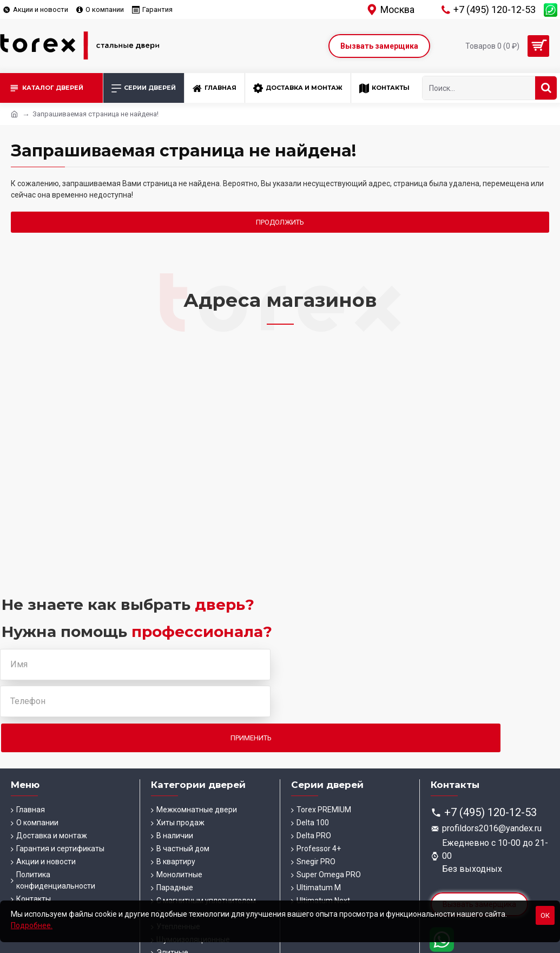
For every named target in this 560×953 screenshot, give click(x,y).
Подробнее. (32, 925)
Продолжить (280, 222)
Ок (545, 915)
